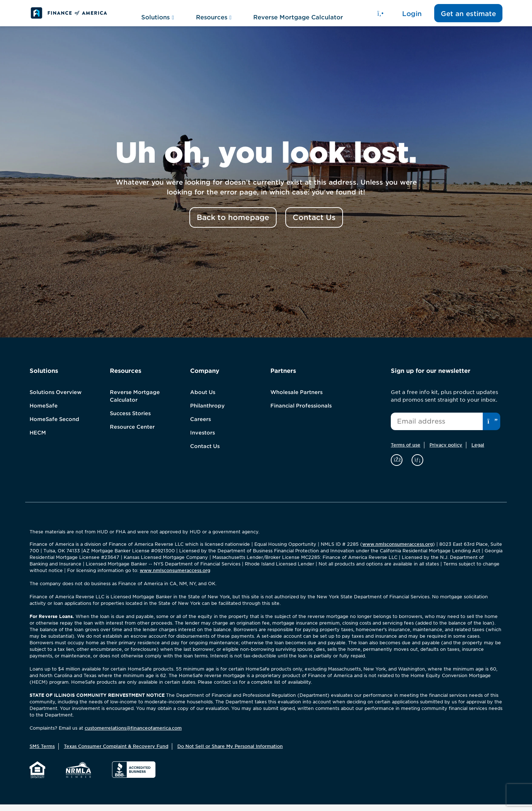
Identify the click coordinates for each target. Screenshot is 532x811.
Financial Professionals (301, 412)
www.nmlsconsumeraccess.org (398, 551)
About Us (203, 399)
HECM (38, 439)
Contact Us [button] (314, 224)
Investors (203, 439)
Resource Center (132, 433)
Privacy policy (446, 451)
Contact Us (205, 453)
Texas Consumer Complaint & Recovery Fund (116, 753)
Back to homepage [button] (233, 224)
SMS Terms (42, 753)
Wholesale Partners (296, 399)
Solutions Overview (56, 399)
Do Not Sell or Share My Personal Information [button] (230, 753)
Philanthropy (207, 412)
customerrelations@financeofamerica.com (133, 735)
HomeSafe (44, 412)
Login (412, 17)
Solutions (157, 16)
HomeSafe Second (54, 426)
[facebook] (398, 466)
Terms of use (406, 451)
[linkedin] (417, 466)
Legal (478, 451)
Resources (214, 16)
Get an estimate (468, 17)
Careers (201, 426)
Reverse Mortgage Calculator (298, 16)
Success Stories (130, 420)
